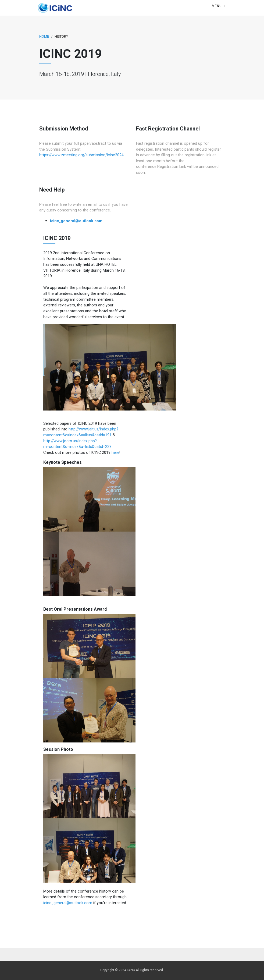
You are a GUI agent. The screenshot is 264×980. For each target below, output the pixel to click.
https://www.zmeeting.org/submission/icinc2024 (81, 155)
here (115, 453)
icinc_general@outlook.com (76, 221)
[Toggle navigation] (219, 6)
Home (44, 36)
